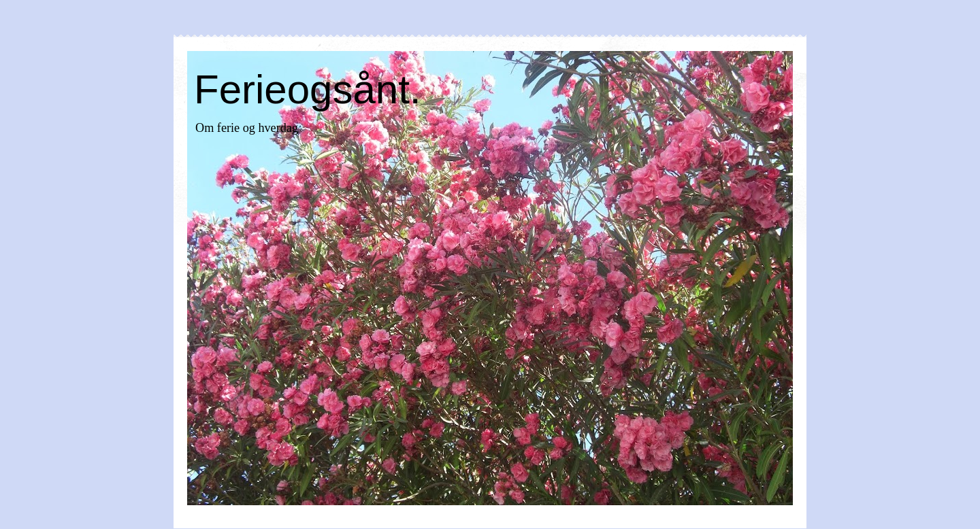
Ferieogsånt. (308, 89)
